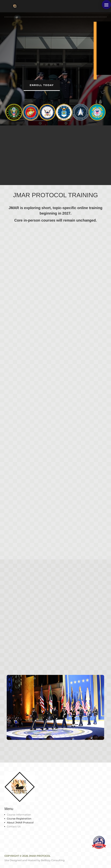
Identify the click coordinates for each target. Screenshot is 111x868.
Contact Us (14, 827)
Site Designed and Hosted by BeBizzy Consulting (34, 860)
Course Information (19, 815)
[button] (106, 5)
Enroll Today (42, 85)
